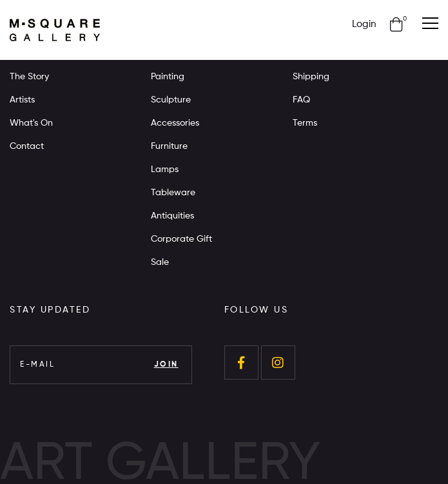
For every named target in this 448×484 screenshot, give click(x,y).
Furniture (169, 146)
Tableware (173, 193)
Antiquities (172, 216)
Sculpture (171, 100)
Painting (168, 77)
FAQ (301, 100)
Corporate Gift (181, 239)
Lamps (165, 169)
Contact (27, 146)
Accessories (175, 123)
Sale (160, 262)
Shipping (311, 77)
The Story (29, 77)
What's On (31, 123)
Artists (22, 100)
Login (364, 24)
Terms (305, 123)
